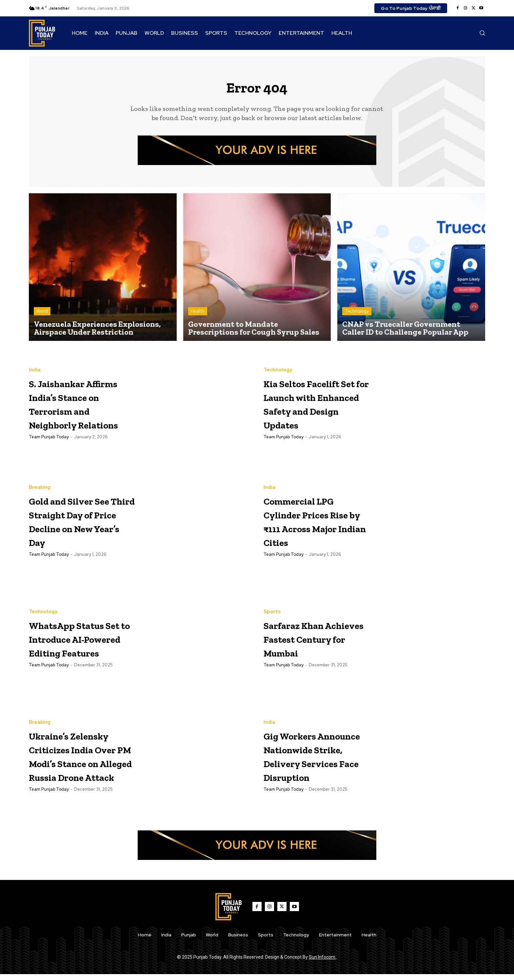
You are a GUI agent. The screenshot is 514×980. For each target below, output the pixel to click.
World (42, 315)
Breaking (40, 485)
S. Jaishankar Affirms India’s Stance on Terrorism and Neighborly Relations (74, 408)
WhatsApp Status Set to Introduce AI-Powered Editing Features (79, 643)
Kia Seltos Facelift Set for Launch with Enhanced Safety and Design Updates (315, 408)
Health (198, 315)
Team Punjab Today (49, 455)
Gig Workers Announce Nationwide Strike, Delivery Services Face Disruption (311, 760)
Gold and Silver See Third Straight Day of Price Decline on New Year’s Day (78, 525)
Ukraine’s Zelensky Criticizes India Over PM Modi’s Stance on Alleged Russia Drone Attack (76, 761)
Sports (272, 609)
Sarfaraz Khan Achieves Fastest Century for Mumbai (315, 643)
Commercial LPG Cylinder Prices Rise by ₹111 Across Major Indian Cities (314, 525)
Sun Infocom (323, 963)
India (35, 361)
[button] (482, 33)
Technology (357, 315)
